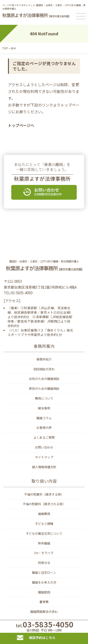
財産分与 (44, 563)
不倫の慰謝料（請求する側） (44, 494)
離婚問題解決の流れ (44, 612)
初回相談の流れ (44, 369)
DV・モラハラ (44, 553)
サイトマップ (44, 457)
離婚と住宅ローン (44, 572)
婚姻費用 (44, 514)
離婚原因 (44, 592)
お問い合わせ (44, 447)
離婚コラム (44, 418)
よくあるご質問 (44, 437)
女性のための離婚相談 (44, 379)
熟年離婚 (44, 543)
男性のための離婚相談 (44, 388)
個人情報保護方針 (44, 467)
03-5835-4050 (44, 626)
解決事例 (44, 408)
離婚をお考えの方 (44, 582)
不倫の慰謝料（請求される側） (44, 504)
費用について (44, 398)
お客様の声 (44, 428)
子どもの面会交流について (44, 533)
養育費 (44, 602)
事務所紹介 (44, 359)
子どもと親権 (44, 524)
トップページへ (21, 125)
